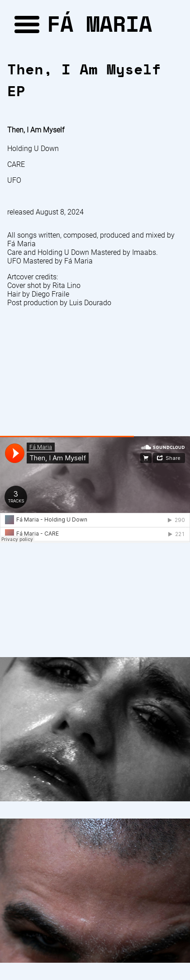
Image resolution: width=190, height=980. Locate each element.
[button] (25, 24)
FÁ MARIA (100, 23)
